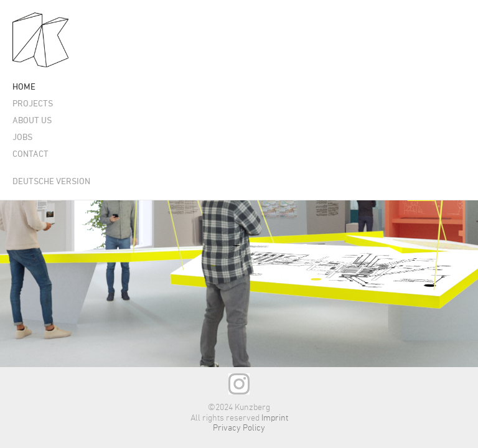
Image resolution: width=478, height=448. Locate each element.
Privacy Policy (239, 428)
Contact (30, 155)
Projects (33, 104)
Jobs (22, 138)
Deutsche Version (51, 182)
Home (24, 87)
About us (32, 121)
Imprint (275, 418)
